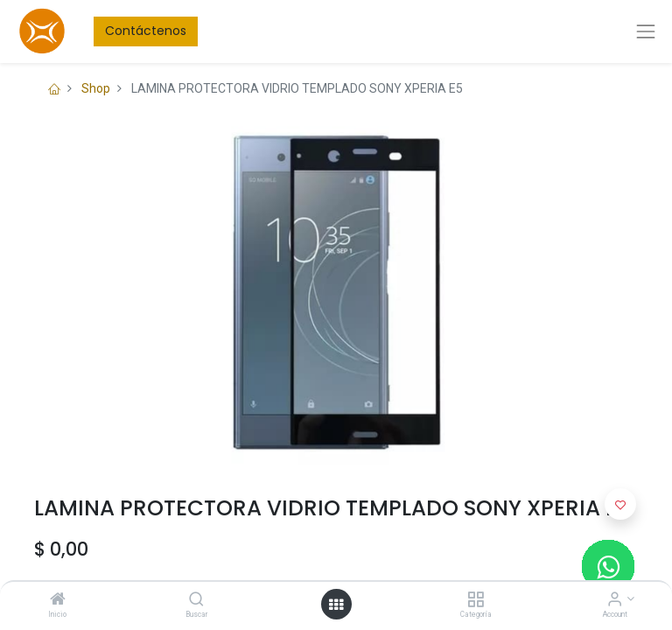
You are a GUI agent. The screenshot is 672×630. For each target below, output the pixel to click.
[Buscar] (196, 600)
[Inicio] (58, 600)
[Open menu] (336, 605)
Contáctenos (146, 31)
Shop (96, 88)
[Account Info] (615, 600)
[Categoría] (476, 600)
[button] (620, 504)
